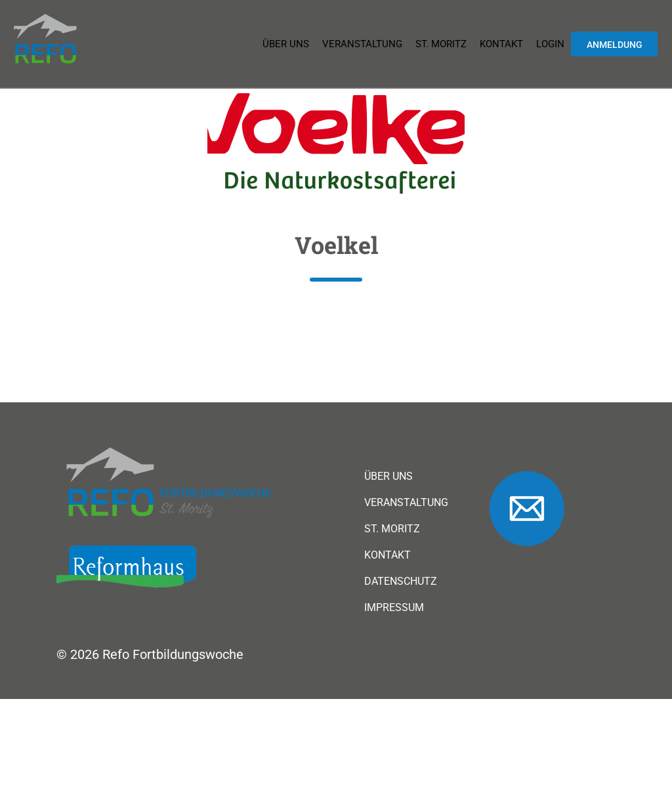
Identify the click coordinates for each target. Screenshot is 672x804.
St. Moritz (441, 44)
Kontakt (501, 44)
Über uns (286, 44)
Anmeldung (615, 45)
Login (550, 44)
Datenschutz (401, 582)
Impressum (394, 608)
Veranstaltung (362, 44)
